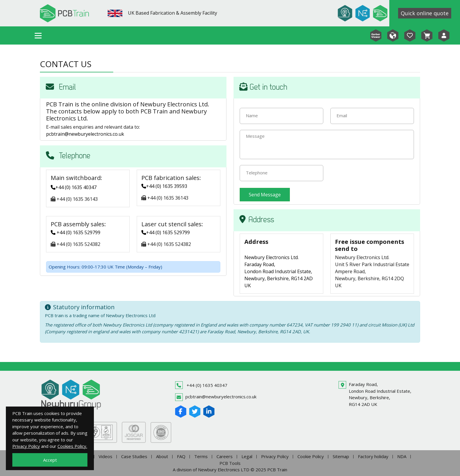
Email (342, 115)
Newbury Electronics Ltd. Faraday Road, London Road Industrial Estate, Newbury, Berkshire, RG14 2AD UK (279, 271)
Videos (105, 456)
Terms (201, 456)
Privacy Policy (275, 456)
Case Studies (134, 456)
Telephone (257, 173)
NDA (402, 456)
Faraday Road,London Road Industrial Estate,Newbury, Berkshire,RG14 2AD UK (380, 394)
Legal (247, 456)
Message (255, 136)
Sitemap (341, 456)
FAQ (181, 456)
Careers (225, 456)
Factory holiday (373, 456)
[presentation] (375, 176)
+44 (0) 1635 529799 (76, 232)
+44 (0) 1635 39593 (164, 186)
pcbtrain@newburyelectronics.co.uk (85, 134)
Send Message (265, 195)
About (162, 456)
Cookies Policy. (72, 446)
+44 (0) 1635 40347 (74, 187)
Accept (50, 460)
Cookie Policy (311, 456)
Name (252, 115)
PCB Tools (230, 463)
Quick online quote (425, 13)
